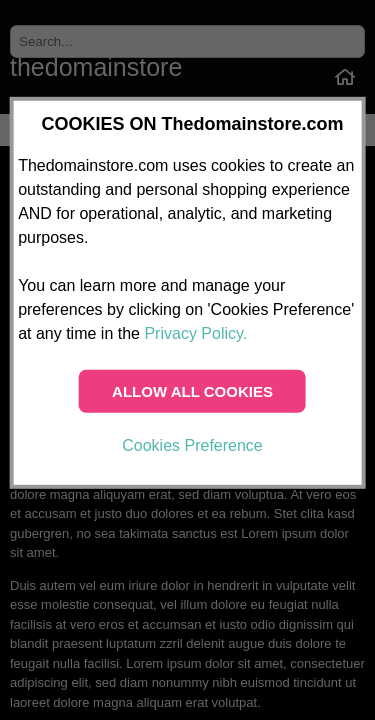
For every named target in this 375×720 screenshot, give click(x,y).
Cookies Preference (192, 445)
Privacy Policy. (195, 333)
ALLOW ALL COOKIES (192, 391)
